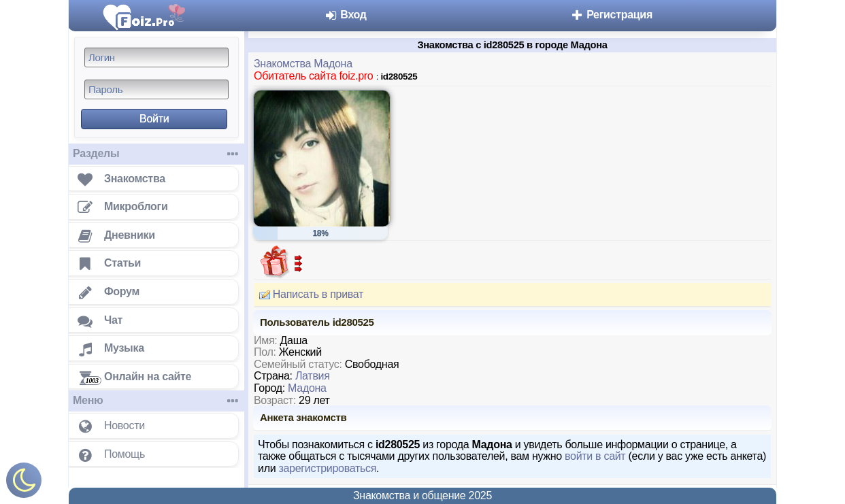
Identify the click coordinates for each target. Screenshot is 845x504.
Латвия (313, 376)
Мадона (307, 388)
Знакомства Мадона (303, 64)
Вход (345, 15)
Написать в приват (309, 295)
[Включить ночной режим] (24, 483)
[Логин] (156, 57)
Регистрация (611, 15)
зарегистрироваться (327, 468)
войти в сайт (595, 456)
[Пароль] (156, 89)
